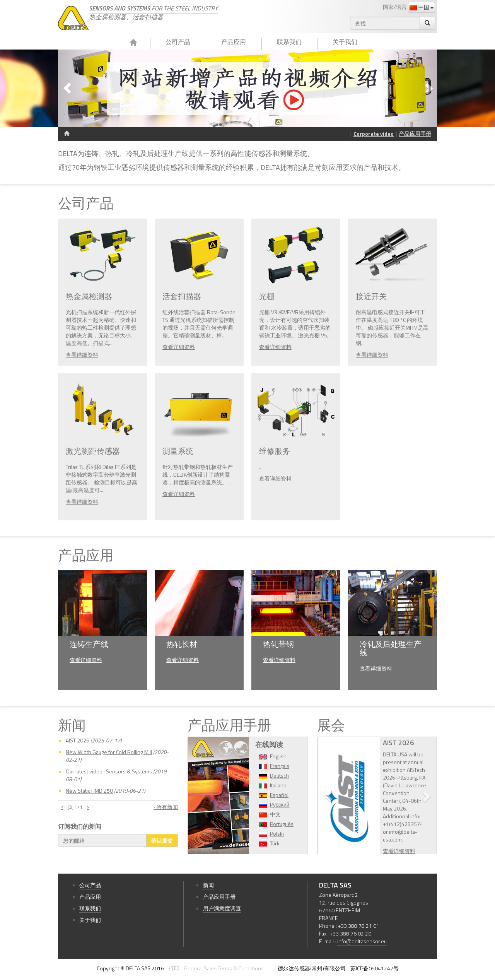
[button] (86, 88)
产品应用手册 (415, 134)
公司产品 (178, 42)
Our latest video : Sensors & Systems (109, 771)
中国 (422, 7)
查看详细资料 (82, 355)
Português (282, 824)
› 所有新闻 (166, 807)
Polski (277, 834)
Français (280, 766)
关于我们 (345, 42)
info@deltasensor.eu (362, 941)
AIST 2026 (78, 740)
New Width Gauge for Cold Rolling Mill (109, 752)
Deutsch (279, 776)
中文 (275, 814)
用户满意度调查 (222, 908)
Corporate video (374, 134)
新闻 (208, 885)
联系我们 (289, 42)
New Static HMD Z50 (89, 791)
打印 (174, 968)
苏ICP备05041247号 (375, 968)
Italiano (278, 785)
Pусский (280, 805)
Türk (275, 843)
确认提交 (162, 840)
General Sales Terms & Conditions (224, 968)
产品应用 (234, 42)
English (278, 756)
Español (279, 795)
